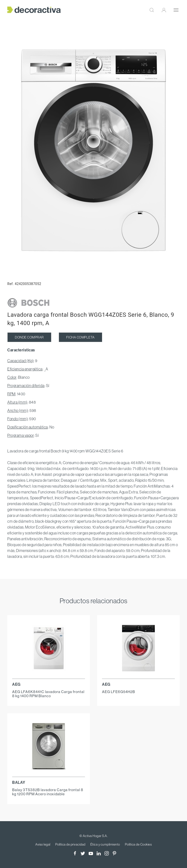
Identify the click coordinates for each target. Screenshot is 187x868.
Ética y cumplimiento (105, 844)
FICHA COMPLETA (80, 337)
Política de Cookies (138, 844)
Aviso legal (43, 844)
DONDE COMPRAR (29, 337)
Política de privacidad (70, 844)
